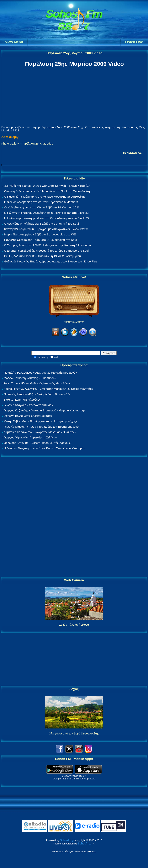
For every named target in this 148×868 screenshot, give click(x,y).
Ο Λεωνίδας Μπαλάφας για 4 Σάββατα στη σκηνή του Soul (41, 224)
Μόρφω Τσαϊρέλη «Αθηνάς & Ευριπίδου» (30, 378)
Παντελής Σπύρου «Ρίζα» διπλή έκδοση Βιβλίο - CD (37, 394)
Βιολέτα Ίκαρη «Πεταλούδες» (22, 400)
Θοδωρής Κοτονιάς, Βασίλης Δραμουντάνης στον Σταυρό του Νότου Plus (51, 261)
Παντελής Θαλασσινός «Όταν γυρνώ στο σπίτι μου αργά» (40, 373)
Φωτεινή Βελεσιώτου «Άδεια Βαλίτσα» (28, 416)
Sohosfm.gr (67, 840)
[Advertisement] (74, 517)
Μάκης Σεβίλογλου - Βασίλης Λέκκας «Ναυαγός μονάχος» (40, 421)
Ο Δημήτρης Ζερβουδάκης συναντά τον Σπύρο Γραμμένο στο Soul (46, 251)
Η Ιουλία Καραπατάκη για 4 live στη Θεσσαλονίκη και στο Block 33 (46, 218)
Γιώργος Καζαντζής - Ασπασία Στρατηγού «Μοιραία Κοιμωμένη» (45, 410)
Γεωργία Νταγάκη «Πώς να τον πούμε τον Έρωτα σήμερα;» (42, 427)
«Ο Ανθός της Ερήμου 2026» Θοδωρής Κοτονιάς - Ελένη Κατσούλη (47, 186)
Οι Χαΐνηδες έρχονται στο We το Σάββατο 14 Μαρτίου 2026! (42, 207)
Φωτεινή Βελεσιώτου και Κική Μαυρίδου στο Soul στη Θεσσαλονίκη (47, 191)
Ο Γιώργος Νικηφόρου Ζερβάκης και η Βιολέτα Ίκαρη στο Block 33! (47, 213)
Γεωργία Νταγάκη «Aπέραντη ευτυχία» (28, 405)
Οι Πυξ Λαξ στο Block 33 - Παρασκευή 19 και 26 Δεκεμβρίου (42, 256)
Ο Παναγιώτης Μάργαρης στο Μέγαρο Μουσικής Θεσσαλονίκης (45, 197)
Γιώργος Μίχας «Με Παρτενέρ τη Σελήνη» (30, 437)
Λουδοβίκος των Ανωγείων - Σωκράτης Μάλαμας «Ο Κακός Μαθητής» (48, 389)
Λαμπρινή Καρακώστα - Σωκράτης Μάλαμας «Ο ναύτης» (40, 432)
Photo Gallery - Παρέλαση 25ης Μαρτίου (27, 143)
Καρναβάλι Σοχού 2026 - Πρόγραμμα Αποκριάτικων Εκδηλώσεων (46, 229)
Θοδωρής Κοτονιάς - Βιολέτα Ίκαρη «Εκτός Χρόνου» (37, 443)
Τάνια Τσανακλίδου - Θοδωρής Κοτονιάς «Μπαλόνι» (37, 383)
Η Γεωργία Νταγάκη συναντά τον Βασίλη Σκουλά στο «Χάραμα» (44, 448)
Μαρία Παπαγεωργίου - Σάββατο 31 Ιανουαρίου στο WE (40, 234)
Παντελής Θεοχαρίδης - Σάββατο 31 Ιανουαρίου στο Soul (40, 240)
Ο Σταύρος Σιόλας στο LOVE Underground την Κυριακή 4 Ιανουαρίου (48, 245)
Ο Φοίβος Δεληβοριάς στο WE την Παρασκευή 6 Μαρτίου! (41, 202)
